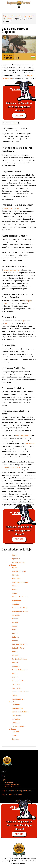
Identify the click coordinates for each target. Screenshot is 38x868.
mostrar (16, 123)
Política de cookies (12, 784)
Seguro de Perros (10, 16)
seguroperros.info (19, 3)
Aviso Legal (9, 782)
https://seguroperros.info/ (26, 858)
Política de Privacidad (13, 787)
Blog (4, 776)
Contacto (24, 863)
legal (4, 780)
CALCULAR (19, 116)
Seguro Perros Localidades (12, 795)
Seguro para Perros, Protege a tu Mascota (17, 791)
